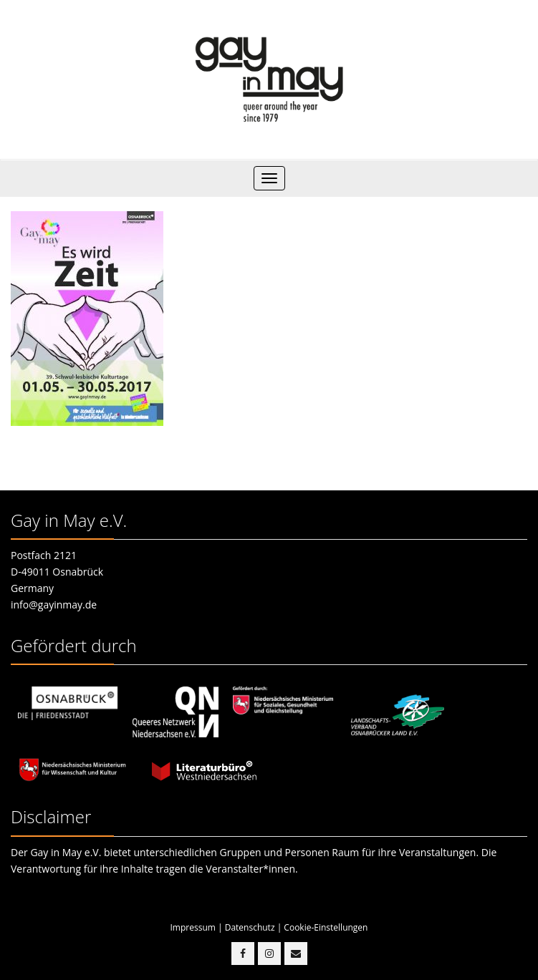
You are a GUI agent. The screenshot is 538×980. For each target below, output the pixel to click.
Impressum (193, 927)
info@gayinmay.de (54, 605)
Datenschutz (250, 927)
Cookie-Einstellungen (326, 927)
